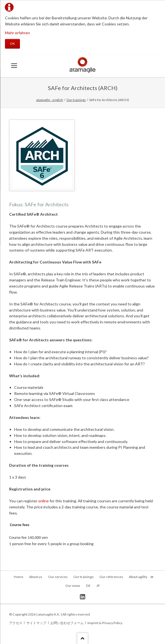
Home (19, 577)
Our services (58, 577)
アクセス (16, 623)
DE (88, 586)
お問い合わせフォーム (67, 623)
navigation (14, 66)
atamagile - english (50, 100)
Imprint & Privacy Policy (105, 623)
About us (36, 577)
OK (12, 43)
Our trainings (76, 100)
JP (98, 586)
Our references (111, 577)
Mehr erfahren (17, 33)
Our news (73, 586)
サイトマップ (36, 623)
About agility (138, 577)
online (43, 501)
